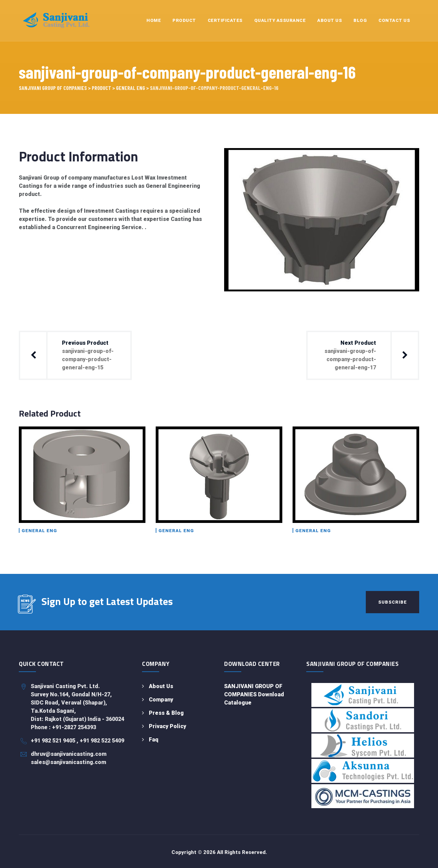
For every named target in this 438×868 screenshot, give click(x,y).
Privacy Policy (168, 726)
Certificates (225, 20)
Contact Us (394, 20)
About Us (330, 20)
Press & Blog (166, 713)
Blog (360, 20)
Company (161, 700)
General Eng (39, 531)
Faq (154, 740)
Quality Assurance (280, 20)
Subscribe (392, 602)
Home (154, 20)
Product (184, 20)
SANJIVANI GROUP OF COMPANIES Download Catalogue (254, 694)
